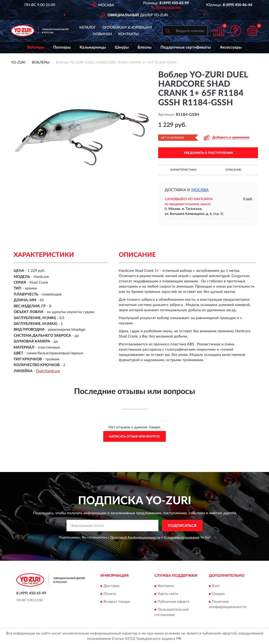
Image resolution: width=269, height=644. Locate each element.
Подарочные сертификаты (186, 47)
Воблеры (36, 47)
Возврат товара (117, 602)
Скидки (218, 594)
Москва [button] (200, 190)
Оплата (110, 594)
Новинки (102, 34)
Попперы (62, 47)
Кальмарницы (93, 47)
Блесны (145, 47)
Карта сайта (168, 594)
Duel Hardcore (48, 371)
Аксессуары (231, 47)
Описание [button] (233, 170)
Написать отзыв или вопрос (134, 437)
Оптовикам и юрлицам (127, 28)
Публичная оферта (174, 602)
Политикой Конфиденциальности (135, 537)
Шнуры (122, 47)
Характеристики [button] (183, 170)
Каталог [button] (88, 28)
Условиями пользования (182, 537)
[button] (166, 7)
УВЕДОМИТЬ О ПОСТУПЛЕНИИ (208, 153)
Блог (216, 586)
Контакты (128, 34)
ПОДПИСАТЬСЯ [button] (182, 526)
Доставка (112, 586)
